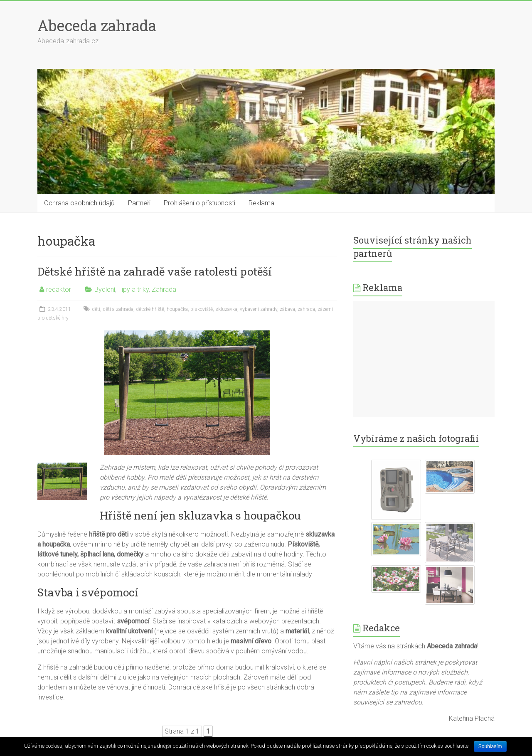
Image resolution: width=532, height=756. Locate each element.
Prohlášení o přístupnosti (199, 203)
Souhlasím (490, 746)
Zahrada (164, 289)
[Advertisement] (424, 359)
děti (96, 309)
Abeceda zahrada (97, 25)
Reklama (261, 203)
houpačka (177, 309)
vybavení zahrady (259, 309)
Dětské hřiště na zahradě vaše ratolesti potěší (155, 271)
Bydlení (105, 289)
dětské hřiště (150, 309)
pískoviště (202, 309)
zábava (287, 309)
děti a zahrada (118, 309)
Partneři (139, 203)
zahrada (306, 309)
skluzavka (226, 309)
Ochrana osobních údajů (79, 203)
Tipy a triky (133, 289)
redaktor (59, 289)
